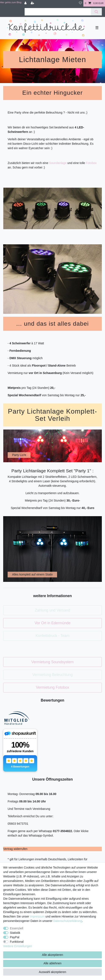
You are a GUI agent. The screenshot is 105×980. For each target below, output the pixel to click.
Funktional (17, 942)
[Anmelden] (26, 3)
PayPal (15, 937)
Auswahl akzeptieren (52, 972)
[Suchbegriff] (58, 12)
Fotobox (91, 163)
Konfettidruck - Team (52, 636)
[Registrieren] (33, 3)
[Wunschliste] (80, 3)
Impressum (37, 916)
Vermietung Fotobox (52, 687)
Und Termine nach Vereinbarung (29, 809)
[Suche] (96, 12)
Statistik (15, 933)
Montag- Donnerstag (22, 794)
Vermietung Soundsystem (52, 662)
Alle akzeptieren (53, 955)
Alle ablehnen (52, 963)
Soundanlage (58, 163)
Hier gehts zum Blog (11, 2)
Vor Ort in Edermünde (52, 623)
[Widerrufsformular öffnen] (15, 849)
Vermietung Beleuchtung (52, 675)
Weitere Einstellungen (18, 946)
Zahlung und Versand (52, 610)
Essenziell (17, 928)
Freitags (13, 801)
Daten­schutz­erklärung (68, 921)
